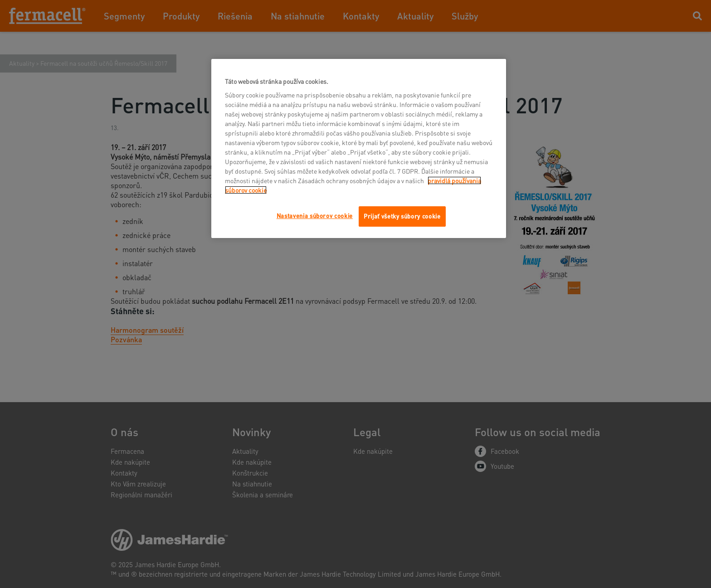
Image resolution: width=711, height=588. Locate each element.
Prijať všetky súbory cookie (402, 216)
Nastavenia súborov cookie (315, 216)
